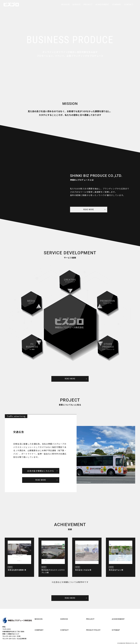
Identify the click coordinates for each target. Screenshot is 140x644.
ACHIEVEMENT (102, 4)
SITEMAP (116, 630)
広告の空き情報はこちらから (41, 471)
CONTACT (129, 4)
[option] (70, 453)
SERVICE (77, 4)
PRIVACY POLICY (93, 630)
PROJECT (88, 4)
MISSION (65, 4)
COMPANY (117, 4)
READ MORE (89, 209)
